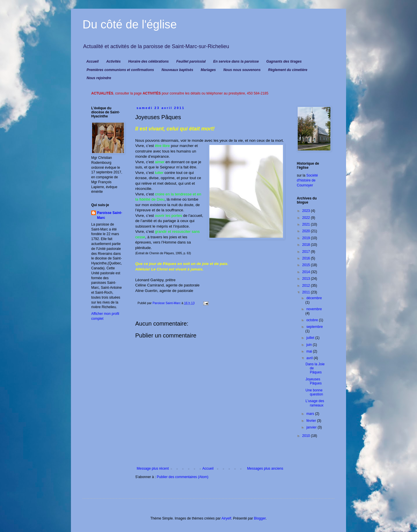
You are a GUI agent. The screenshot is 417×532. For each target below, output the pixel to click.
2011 (307, 292)
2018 (307, 245)
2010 (307, 436)
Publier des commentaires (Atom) (182, 477)
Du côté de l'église (130, 24)
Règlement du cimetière (288, 70)
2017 (307, 252)
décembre (314, 298)
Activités (114, 61)
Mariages (208, 70)
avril (310, 358)
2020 (307, 231)
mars (311, 414)
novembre (314, 309)
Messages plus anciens (265, 469)
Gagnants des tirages (284, 61)
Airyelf (226, 518)
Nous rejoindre (99, 78)
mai (310, 351)
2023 (307, 211)
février (312, 421)
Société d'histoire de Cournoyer (307, 180)
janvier (312, 427)
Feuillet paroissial (191, 61)
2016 (307, 258)
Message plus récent (153, 469)
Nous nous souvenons (242, 70)
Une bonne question (314, 392)
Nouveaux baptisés (177, 70)
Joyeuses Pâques (314, 381)
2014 (307, 272)
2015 (307, 265)
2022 (307, 218)
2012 (307, 286)
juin (310, 345)
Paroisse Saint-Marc (110, 215)
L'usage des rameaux (315, 403)
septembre (315, 327)
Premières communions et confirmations (120, 70)
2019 (307, 238)
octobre (313, 320)
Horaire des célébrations (149, 61)
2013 (307, 279)
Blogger (260, 518)
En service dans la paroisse (236, 61)
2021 (307, 224)
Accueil (93, 61)
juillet (311, 338)
